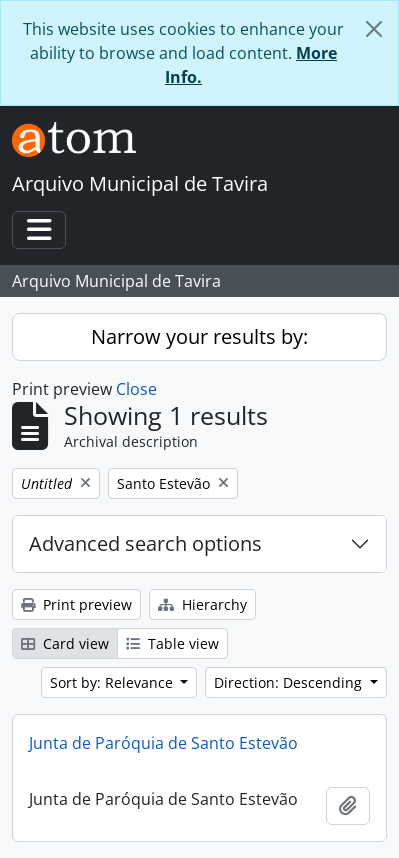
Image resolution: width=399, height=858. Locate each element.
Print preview (76, 604)
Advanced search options (145, 543)
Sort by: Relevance (113, 682)
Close (136, 389)
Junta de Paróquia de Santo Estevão (163, 743)
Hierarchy (202, 604)
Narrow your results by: (199, 336)
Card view (65, 643)
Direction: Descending (290, 682)
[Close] (374, 29)
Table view (172, 643)
